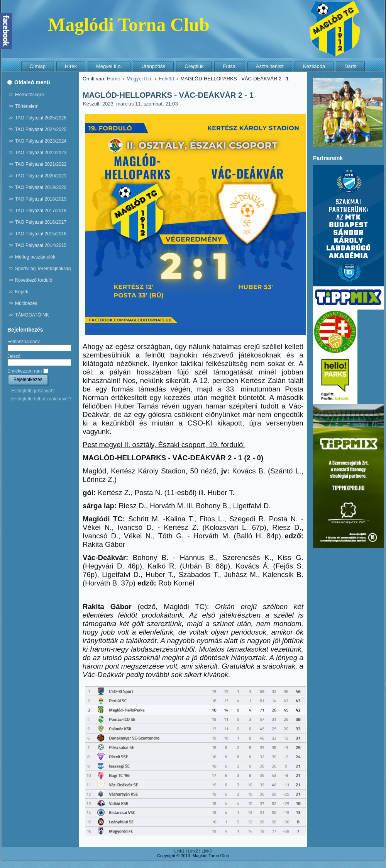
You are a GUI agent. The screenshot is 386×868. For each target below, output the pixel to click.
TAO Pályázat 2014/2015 (41, 245)
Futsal (229, 66)
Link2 (193, 851)
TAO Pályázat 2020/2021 (41, 176)
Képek (22, 292)
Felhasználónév (24, 342)
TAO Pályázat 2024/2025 (41, 129)
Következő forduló (34, 280)
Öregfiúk (194, 66)
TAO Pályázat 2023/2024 (41, 141)
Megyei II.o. (109, 66)
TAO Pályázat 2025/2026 (41, 118)
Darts (350, 66)
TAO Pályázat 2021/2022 (41, 164)
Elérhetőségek (30, 95)
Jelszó (14, 356)
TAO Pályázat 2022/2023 (41, 153)
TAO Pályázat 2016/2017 (41, 222)
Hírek (71, 66)
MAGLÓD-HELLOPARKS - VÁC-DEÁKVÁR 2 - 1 (168, 95)
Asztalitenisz (270, 66)
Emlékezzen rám (25, 371)
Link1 (179, 851)
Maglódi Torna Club (129, 25)
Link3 (207, 851)
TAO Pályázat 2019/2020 (41, 187)
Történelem (27, 106)
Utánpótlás (153, 66)
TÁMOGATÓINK (32, 315)
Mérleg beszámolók (35, 257)
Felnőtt (166, 79)
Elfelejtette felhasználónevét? (41, 399)
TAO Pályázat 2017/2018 (41, 211)
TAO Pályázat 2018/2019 (41, 199)
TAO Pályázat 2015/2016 (41, 234)
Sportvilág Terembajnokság (43, 269)
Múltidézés (26, 303)
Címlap (38, 66)
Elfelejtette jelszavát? (33, 391)
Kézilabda (314, 66)
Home (114, 79)
